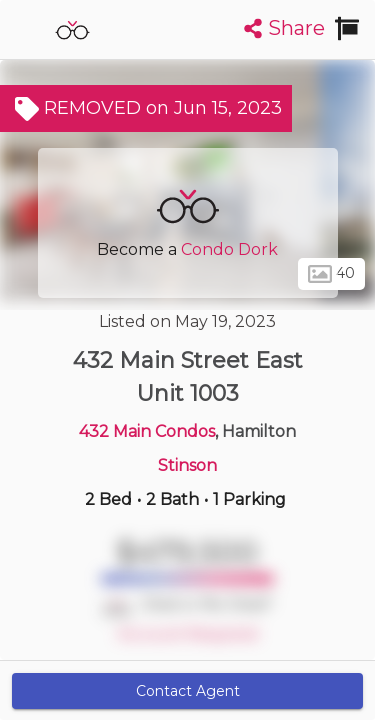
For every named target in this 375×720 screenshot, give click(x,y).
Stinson (187, 465)
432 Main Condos (147, 431)
